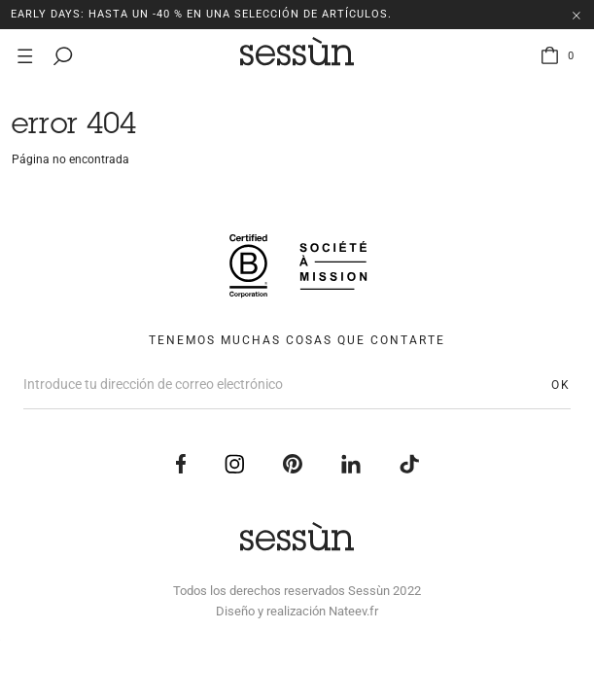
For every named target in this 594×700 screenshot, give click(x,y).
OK (561, 385)
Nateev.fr (353, 611)
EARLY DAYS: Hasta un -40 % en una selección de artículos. (201, 14)
